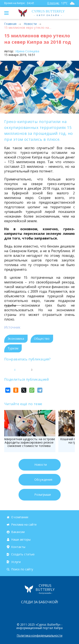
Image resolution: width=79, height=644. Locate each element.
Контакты (18, 547)
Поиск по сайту (22, 569)
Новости (30, 24)
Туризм (13, 348)
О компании (20, 517)
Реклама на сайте (24, 524)
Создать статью (23, 554)
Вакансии (18, 532)
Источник (12, 327)
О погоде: (53, 3)
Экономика (16, 339)
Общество (42, 339)
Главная (10, 24)
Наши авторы (21, 539)
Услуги (16, 562)
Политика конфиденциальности (39, 636)
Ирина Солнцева (27, 51)
